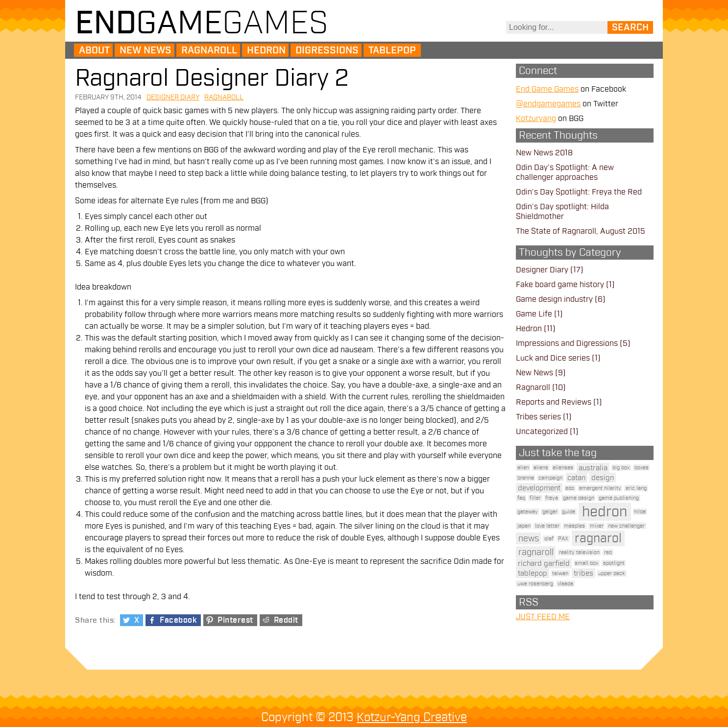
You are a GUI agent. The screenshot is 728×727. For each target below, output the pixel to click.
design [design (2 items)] (603, 478)
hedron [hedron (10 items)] (605, 512)
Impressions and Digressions (567, 343)
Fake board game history (560, 285)
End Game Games (547, 89)
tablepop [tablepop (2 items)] (533, 573)
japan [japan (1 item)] (524, 526)
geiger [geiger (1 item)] (550, 512)
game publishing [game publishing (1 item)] (619, 498)
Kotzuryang (536, 119)
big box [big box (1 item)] (621, 468)
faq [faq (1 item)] (521, 498)
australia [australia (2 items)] (593, 468)
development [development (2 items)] (539, 488)
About (94, 50)
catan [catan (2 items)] (576, 478)
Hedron (266, 50)
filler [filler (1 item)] (535, 498)
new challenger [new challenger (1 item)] (626, 526)
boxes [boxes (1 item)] (642, 468)
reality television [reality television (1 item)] (579, 552)
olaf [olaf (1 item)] (549, 539)
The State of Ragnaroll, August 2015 (581, 231)
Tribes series (538, 417)
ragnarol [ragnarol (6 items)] (598, 538)
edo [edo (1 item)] (570, 488)
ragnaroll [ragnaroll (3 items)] (536, 552)
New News (146, 50)
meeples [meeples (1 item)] (574, 526)
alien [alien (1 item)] (523, 468)
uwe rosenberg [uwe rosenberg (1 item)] (535, 584)
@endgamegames (548, 104)
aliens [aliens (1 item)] (541, 468)
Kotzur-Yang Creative (412, 717)
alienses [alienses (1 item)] (563, 468)
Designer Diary (173, 97)
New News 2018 (544, 153)
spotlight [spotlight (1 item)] (614, 563)
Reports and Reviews (554, 402)
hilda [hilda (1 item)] (640, 512)
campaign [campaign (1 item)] (550, 478)
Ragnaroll (209, 50)
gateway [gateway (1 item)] (528, 512)
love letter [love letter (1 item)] (547, 526)
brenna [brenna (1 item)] (526, 478)
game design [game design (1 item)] (579, 498)
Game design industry (554, 299)
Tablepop (392, 50)
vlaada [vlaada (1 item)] (565, 584)
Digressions (327, 50)
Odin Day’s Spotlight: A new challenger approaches (565, 172)
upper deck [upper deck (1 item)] (612, 573)
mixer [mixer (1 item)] (597, 526)
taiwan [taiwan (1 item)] (560, 573)
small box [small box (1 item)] (586, 563)
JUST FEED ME (543, 617)
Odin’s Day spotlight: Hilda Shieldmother (562, 212)
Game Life (534, 314)
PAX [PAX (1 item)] (563, 539)
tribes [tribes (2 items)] (583, 573)
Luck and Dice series (553, 358)
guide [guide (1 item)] (569, 512)
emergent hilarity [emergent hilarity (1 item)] (600, 488)
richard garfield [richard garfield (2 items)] (544, 563)
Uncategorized (542, 432)
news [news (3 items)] (529, 538)
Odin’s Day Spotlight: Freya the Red (579, 192)
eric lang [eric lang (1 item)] (636, 488)
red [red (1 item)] (608, 552)
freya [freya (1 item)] (552, 498)
